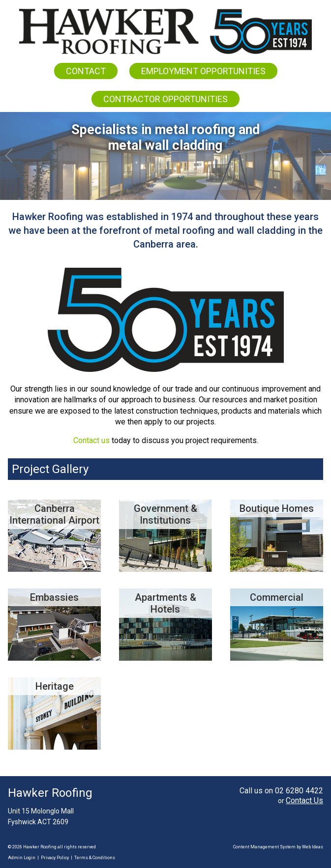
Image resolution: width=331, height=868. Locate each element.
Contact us (91, 440)
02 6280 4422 (299, 791)
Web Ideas (313, 847)
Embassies (54, 597)
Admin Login (22, 858)
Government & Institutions (165, 514)
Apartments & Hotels (165, 603)
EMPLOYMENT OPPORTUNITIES (203, 71)
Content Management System (264, 847)
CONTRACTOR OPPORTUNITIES (165, 99)
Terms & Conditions (95, 858)
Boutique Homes (277, 508)
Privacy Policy (55, 858)
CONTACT (86, 71)
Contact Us (304, 800)
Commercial (277, 597)
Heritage (55, 686)
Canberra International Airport (54, 514)
